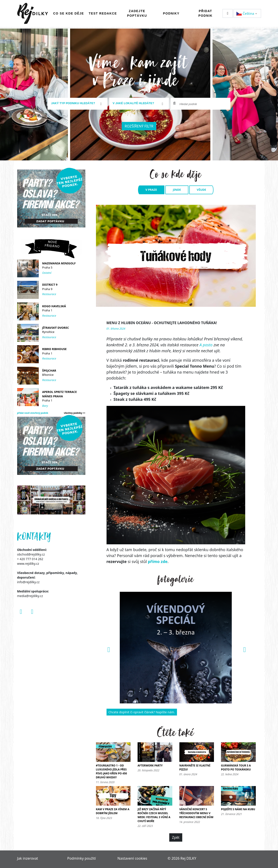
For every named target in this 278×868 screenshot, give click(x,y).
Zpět (176, 837)
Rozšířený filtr (139, 126)
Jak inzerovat (28, 858)
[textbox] (76, 103)
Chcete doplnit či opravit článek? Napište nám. (142, 712)
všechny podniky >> (75, 413)
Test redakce (103, 13)
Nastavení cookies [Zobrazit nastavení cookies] (132, 858)
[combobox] (77, 104)
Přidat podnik (205, 13)
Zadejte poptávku (137, 13)
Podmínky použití (82, 858)
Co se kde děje (69, 13)
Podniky (171, 13)
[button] (108, 648)
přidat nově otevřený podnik (33, 413)
